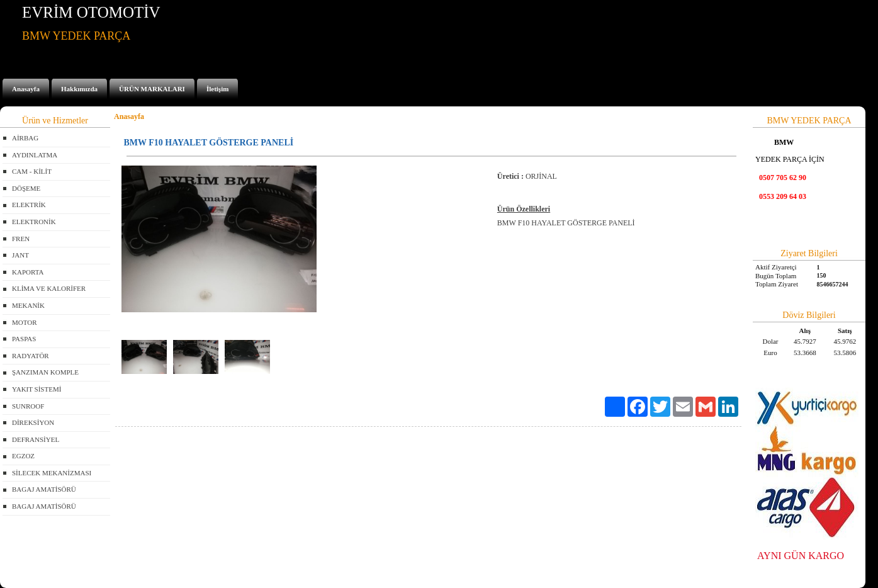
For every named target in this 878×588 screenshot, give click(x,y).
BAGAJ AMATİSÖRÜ (44, 489)
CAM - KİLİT (32, 171)
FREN (21, 239)
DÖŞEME (26, 188)
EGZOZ (23, 456)
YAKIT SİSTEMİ (37, 389)
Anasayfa (26, 89)
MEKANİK (28, 305)
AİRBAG (25, 138)
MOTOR (25, 322)
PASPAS (24, 339)
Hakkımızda (79, 89)
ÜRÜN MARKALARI (152, 89)
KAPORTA (28, 272)
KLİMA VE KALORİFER (49, 288)
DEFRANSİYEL (36, 439)
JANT (20, 255)
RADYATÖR (31, 356)
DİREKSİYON (33, 422)
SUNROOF (28, 406)
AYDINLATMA (35, 155)
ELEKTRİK (29, 205)
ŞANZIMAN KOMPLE (45, 372)
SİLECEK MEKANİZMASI (52, 473)
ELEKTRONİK (34, 222)
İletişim (217, 89)
